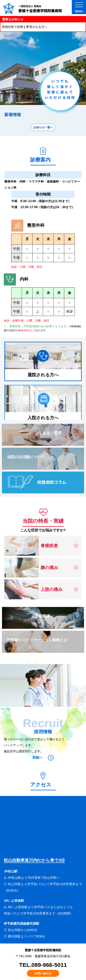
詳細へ (43, 757)
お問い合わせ (43, 973)
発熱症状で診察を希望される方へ (25, 27)
